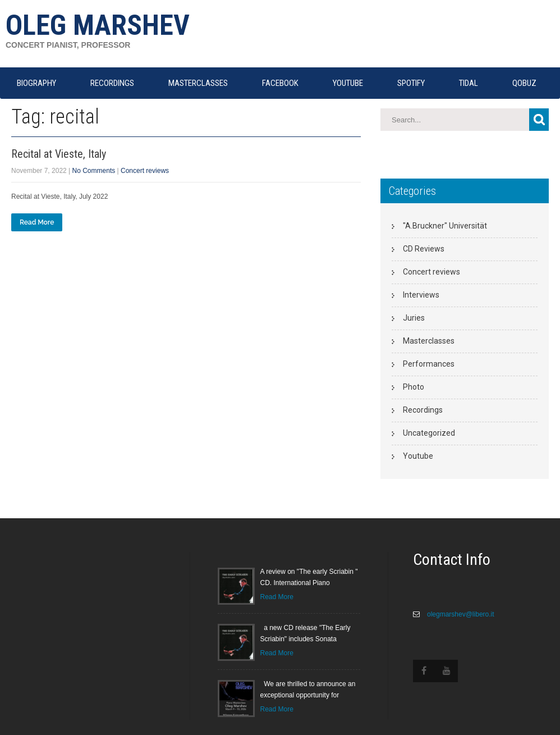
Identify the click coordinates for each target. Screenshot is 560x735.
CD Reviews (424, 249)
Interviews (421, 295)
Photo (414, 387)
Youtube (418, 456)
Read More (37, 222)
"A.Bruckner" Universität (445, 226)
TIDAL (469, 83)
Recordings (423, 410)
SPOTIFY (411, 83)
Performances (429, 364)
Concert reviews (145, 171)
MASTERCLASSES (198, 83)
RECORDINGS (112, 83)
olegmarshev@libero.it (460, 614)
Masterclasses (429, 341)
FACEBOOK (280, 83)
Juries (414, 318)
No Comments (94, 171)
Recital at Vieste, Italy (59, 154)
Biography (36, 83)
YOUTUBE (348, 83)
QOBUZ (524, 83)
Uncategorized (429, 433)
